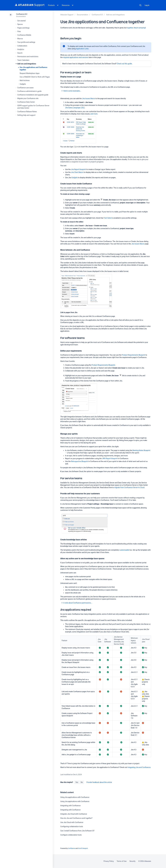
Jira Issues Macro (89, 99)
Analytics (21, 49)
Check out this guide (124, 64)
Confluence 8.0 (22, 14)
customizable (124, 550)
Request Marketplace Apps (30, 73)
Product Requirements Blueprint (134, 355)
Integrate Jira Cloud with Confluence (74, 814)
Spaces (20, 24)
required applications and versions (76, 57)
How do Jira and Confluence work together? (76, 818)
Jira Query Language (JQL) (75, 108)
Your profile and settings (26, 42)
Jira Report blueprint (79, 169)
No (82, 782)
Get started (21, 21)
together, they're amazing (136, 28)
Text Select (108, 218)
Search (140, 5)
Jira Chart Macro (77, 172)
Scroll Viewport (83, 848)
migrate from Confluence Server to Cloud (129, 487)
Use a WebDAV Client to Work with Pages (35, 77)
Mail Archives (25, 80)
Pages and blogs (23, 28)
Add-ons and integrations (27, 64)
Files (19, 31)
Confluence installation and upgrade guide (33, 95)
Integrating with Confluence (70, 806)
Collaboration (22, 46)
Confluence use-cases (25, 88)
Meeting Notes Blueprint (141, 450)
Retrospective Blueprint (80, 461)
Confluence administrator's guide (29, 91)
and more (94, 114)
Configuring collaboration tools (72, 827)
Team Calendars (23, 60)
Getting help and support (26, 115)
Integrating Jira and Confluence (139, 767)
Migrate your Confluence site (28, 98)
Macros (20, 39)
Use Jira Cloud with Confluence (72, 822)
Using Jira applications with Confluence (75, 797)
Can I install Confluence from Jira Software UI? (77, 831)
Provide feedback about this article (99, 782)
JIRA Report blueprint (110, 459)
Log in (147, 5)
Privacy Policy (109, 861)
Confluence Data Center (26, 102)
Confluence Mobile (24, 35)
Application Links (82, 49)
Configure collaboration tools (71, 835)
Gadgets (23, 84)
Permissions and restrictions (28, 57)
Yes (77, 782)
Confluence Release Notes (27, 112)
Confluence (72, 848)
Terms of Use (122, 861)
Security (132, 861)
